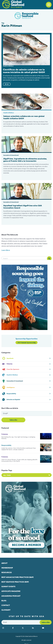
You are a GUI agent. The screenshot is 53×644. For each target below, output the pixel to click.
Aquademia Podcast (11, 596)
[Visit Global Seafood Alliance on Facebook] (16, 628)
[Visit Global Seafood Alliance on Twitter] (26, 628)
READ (7, 84)
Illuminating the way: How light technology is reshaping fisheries (18, 438)
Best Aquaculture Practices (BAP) (18, 577)
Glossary (6, 610)
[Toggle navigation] (49, 5)
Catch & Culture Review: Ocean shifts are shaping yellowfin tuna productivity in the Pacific (19, 460)
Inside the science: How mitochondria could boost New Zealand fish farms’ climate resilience (19, 449)
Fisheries (5, 434)
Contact (6, 605)
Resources (7, 573)
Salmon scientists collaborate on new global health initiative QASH (24, 117)
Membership (7, 568)
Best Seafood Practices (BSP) (15, 582)
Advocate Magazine (11, 591)
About (4, 563)
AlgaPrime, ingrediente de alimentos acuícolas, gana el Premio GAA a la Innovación (25, 160)
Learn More (6, 250)
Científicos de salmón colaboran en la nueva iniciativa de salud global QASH (24, 71)
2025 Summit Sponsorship (27, 343)
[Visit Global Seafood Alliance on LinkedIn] (36, 628)
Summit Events (8, 587)
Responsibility (6, 445)
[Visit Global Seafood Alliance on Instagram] (6, 628)
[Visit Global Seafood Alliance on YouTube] (46, 628)
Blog (4, 601)
